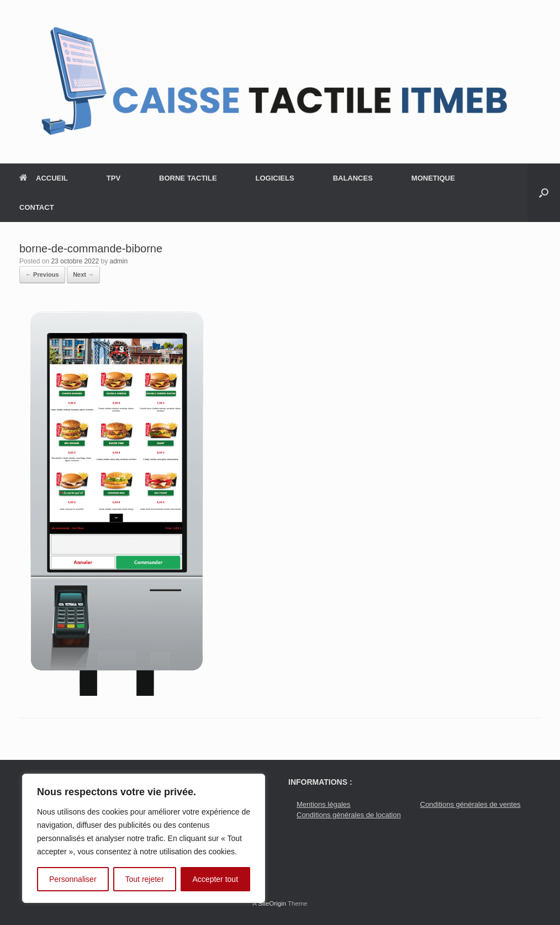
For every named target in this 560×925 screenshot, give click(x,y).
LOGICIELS (275, 178)
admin (119, 261)
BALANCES (353, 178)
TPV (113, 178)
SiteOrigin (272, 903)
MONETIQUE (433, 178)
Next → (83, 274)
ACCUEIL (44, 178)
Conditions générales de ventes (471, 804)
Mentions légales (324, 804)
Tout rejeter (145, 879)
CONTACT (37, 207)
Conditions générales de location (349, 815)
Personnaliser (73, 879)
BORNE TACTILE (188, 178)
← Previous (42, 274)
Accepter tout (216, 879)
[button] (544, 193)
